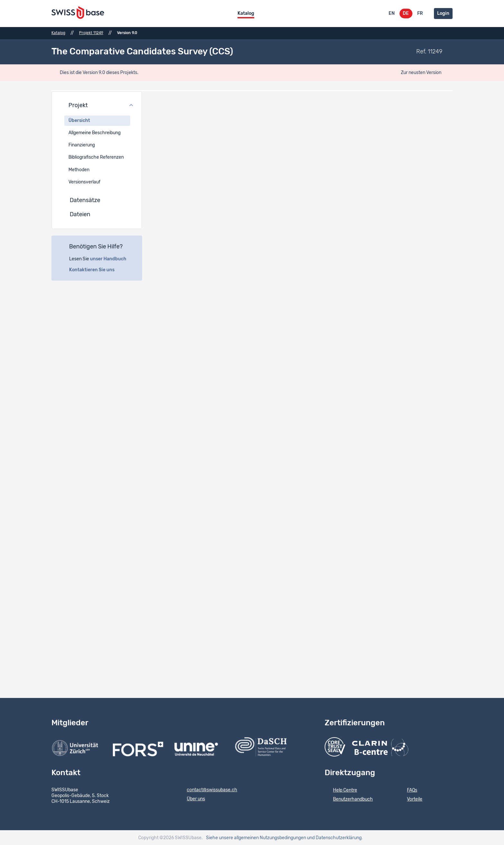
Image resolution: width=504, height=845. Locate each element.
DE (406, 14)
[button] (97, 105)
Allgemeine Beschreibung (94, 132)
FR (420, 14)
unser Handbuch (112, 258)
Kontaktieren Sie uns (95, 269)
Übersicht (79, 120)
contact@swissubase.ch (208, 789)
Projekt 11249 (91, 33)
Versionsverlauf (84, 181)
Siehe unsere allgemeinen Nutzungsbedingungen (256, 837)
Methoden (79, 169)
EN (392, 14)
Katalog (246, 14)
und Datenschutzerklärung (334, 837)
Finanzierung (82, 144)
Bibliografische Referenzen (96, 157)
